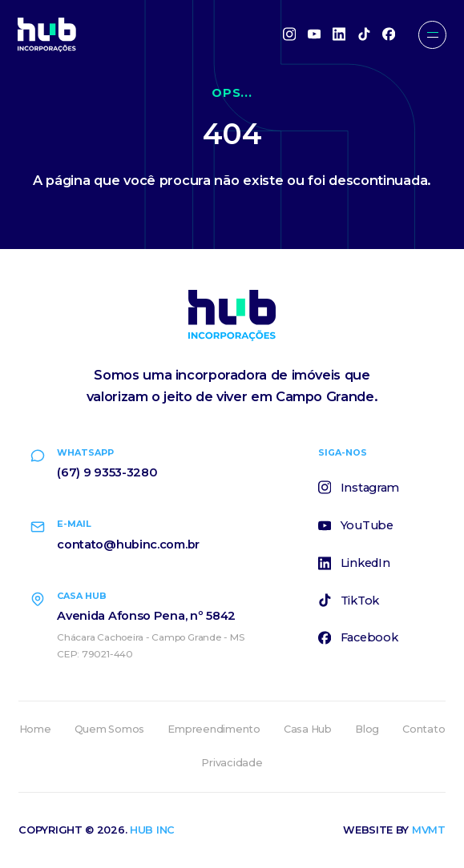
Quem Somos (109, 729)
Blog (367, 729)
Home (35, 729)
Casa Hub (308, 729)
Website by (394, 830)
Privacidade (232, 763)
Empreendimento (214, 729)
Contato (424, 729)
